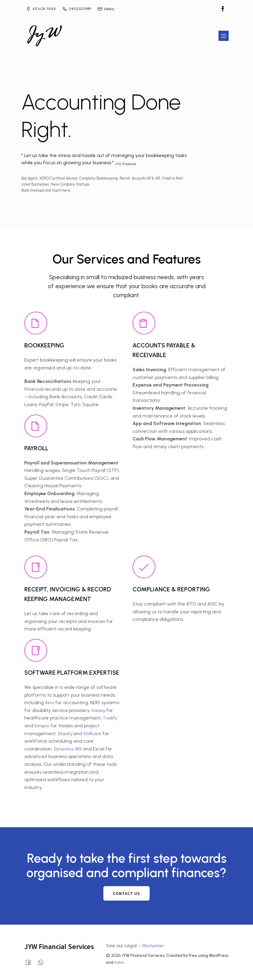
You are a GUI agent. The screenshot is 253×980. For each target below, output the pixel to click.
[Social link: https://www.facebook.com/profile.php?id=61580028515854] (223, 9)
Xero (50, 700)
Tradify (110, 715)
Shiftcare (92, 731)
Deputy (66, 731)
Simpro (42, 723)
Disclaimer (153, 943)
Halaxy (98, 707)
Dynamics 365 (68, 746)
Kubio (119, 960)
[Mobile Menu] (224, 35)
